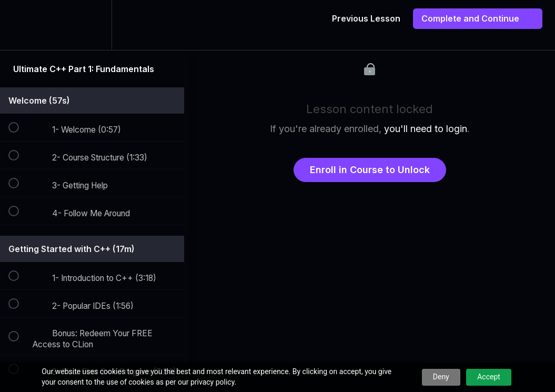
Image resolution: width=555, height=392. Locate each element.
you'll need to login (426, 129)
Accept (489, 377)
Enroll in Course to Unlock (370, 170)
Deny (441, 377)
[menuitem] (92, 25)
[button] (19, 25)
